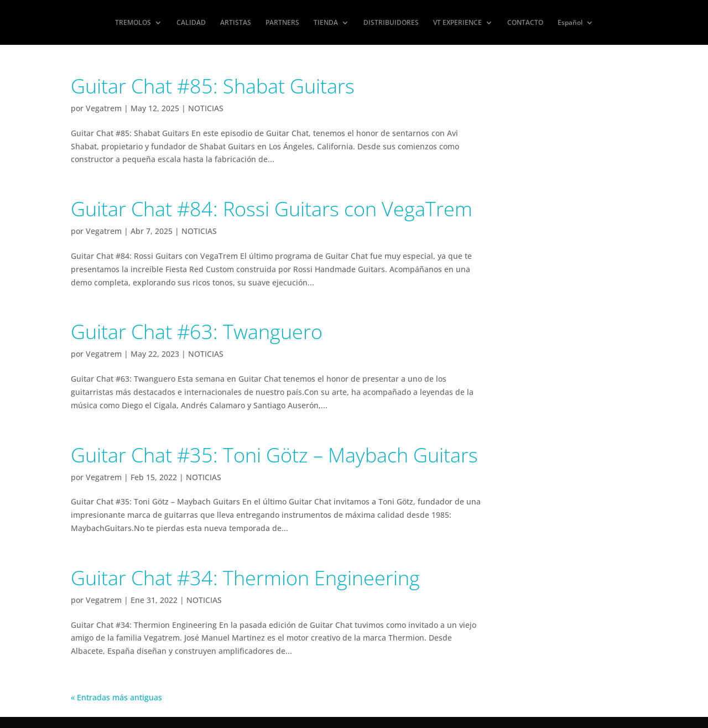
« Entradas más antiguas (116, 697)
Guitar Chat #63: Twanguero (197, 332)
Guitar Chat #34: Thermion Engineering (245, 578)
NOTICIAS (206, 108)
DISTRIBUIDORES (391, 23)
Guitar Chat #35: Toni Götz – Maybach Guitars (274, 455)
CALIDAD (191, 23)
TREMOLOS (133, 23)
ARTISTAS (236, 23)
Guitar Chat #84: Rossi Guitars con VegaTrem (272, 209)
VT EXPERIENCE (457, 23)
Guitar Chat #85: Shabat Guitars (213, 86)
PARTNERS (282, 23)
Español (570, 23)
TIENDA (326, 23)
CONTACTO (525, 23)
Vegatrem (104, 108)
